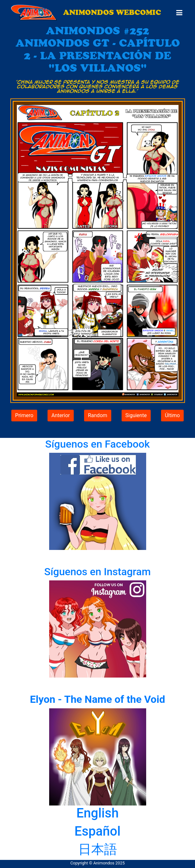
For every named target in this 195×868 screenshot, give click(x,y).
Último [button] (173, 415)
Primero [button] (24, 415)
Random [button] (98, 415)
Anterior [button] (61, 415)
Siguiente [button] (136, 415)
